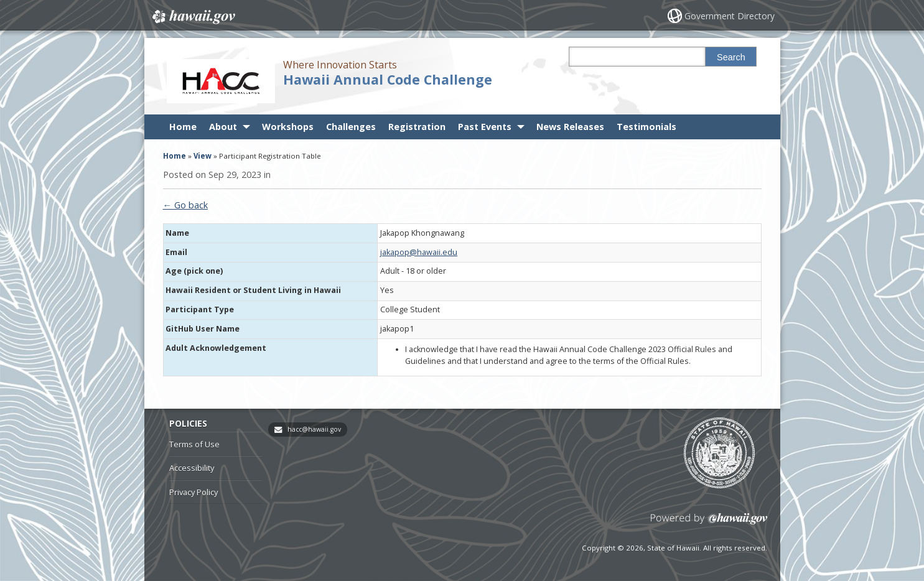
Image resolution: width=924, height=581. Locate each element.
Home (183, 127)
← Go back (185, 205)
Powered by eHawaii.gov (709, 523)
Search (731, 57)
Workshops (288, 127)
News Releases (570, 127)
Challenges (351, 127)
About (223, 127)
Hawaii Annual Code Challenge (388, 79)
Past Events (485, 127)
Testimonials (646, 127)
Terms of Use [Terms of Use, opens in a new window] (194, 444)
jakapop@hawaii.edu (419, 252)
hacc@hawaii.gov (314, 429)
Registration (417, 127)
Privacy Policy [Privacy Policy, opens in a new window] (194, 492)
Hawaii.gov (193, 17)
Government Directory (730, 16)
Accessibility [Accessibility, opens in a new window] (192, 468)
